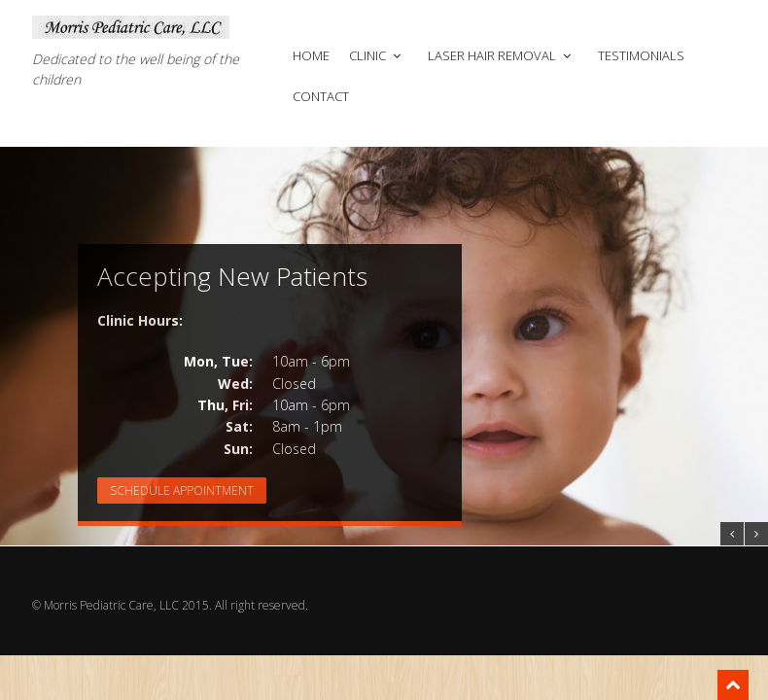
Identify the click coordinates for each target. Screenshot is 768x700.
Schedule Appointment (182, 490)
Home (311, 55)
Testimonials (641, 55)
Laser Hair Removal (501, 55)
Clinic (377, 55)
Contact (321, 96)
